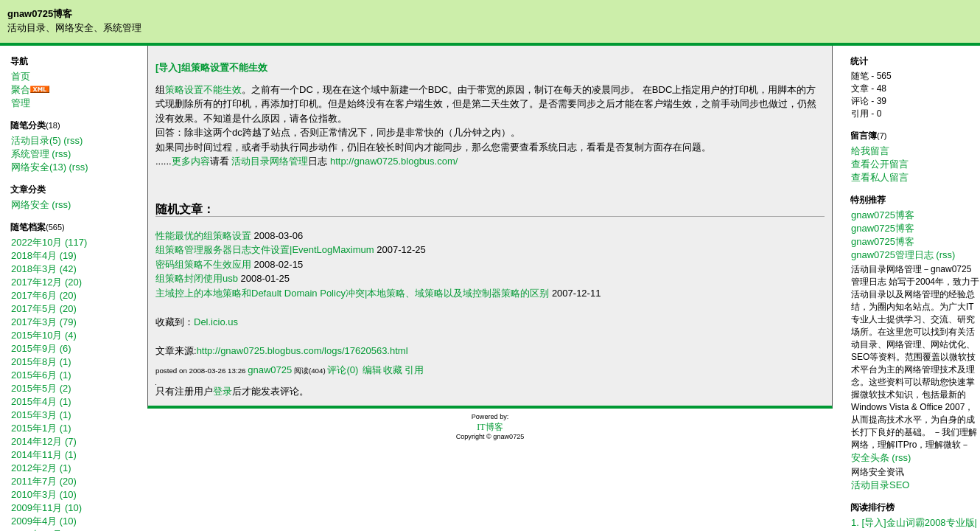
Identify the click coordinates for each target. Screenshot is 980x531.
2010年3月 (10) (44, 494)
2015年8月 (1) (41, 362)
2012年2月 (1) (41, 468)
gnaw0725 (270, 370)
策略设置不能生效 (203, 90)
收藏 (393, 370)
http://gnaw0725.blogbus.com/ (394, 161)
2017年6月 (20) (44, 295)
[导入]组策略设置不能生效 (211, 67)
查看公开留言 (880, 164)
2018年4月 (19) (44, 256)
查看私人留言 (880, 177)
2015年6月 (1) (41, 375)
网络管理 (289, 161)
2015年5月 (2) (41, 388)
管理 (21, 103)
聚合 (21, 90)
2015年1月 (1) (41, 428)
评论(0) (343, 370)
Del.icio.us (216, 322)
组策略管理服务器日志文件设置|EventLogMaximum (265, 250)
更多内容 (191, 161)
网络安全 (30, 205)
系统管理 (30, 154)
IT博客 (490, 427)
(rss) (73, 140)
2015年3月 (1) (41, 415)
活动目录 (251, 161)
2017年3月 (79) (44, 322)
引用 (414, 370)
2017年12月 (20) (46, 282)
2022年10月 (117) (49, 242)
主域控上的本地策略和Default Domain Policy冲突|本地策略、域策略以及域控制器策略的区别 (352, 293)
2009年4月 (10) (44, 521)
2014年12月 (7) (44, 441)
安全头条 (870, 458)
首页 (21, 76)
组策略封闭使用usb (197, 278)
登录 (223, 391)
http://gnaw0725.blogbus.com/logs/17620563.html (302, 351)
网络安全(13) (39, 167)
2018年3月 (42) (44, 269)
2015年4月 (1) (41, 402)
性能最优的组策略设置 (203, 236)
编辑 (372, 370)
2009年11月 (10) (46, 508)
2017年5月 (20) (44, 309)
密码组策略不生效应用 (203, 264)
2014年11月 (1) (44, 455)
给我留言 (870, 151)
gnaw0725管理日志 (892, 255)
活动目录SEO (880, 485)
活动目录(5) (36, 140)
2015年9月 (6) (41, 348)
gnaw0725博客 (40, 14)
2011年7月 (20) (44, 481)
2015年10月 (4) (44, 335)
